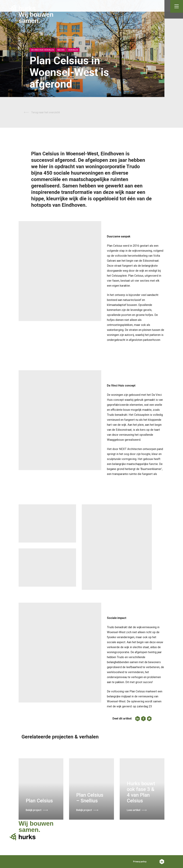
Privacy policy (140, 862)
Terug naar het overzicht (46, 112)
